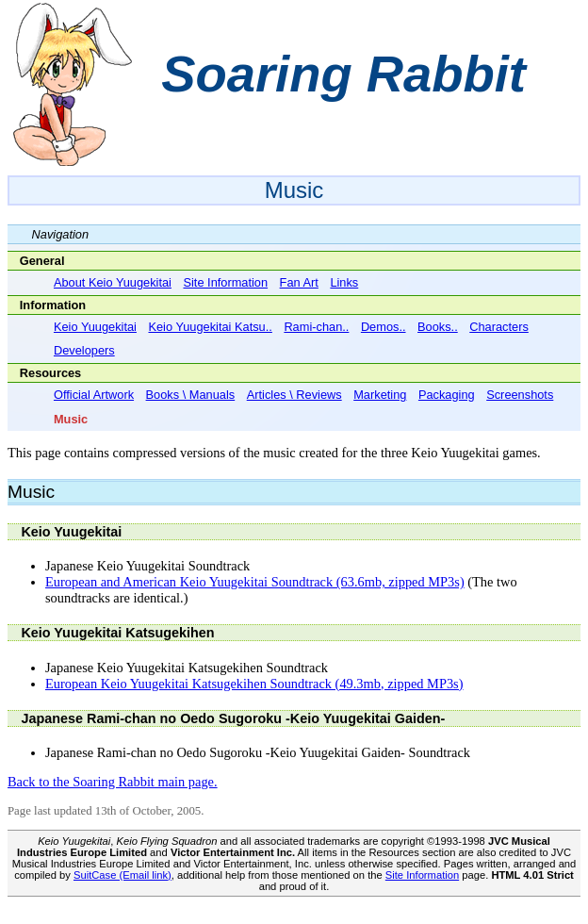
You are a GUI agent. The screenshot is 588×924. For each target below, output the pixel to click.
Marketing (380, 395)
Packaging (447, 395)
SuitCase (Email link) (122, 875)
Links (344, 282)
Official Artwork (94, 395)
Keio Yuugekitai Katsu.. (210, 327)
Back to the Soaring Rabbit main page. (113, 782)
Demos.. (384, 327)
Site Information (225, 282)
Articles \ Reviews (294, 395)
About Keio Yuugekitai (113, 282)
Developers (84, 350)
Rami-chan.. (316, 327)
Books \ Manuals (191, 395)
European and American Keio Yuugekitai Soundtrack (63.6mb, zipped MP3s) (255, 582)
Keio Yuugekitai (95, 327)
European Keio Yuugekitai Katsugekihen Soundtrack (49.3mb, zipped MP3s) (254, 684)
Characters (499, 327)
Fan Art (299, 282)
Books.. (438, 327)
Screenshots (520, 395)
